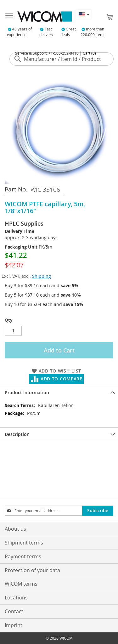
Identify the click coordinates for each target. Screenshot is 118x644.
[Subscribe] (98, 511)
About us (15, 529)
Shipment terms (24, 543)
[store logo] (45, 16)
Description (17, 434)
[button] (84, 14)
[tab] (59, 392)
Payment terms (23, 556)
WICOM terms (21, 584)
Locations (16, 598)
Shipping (42, 276)
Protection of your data (32, 570)
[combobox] (62, 59)
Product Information (27, 392)
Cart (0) (89, 53)
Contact (14, 611)
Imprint (14, 625)
